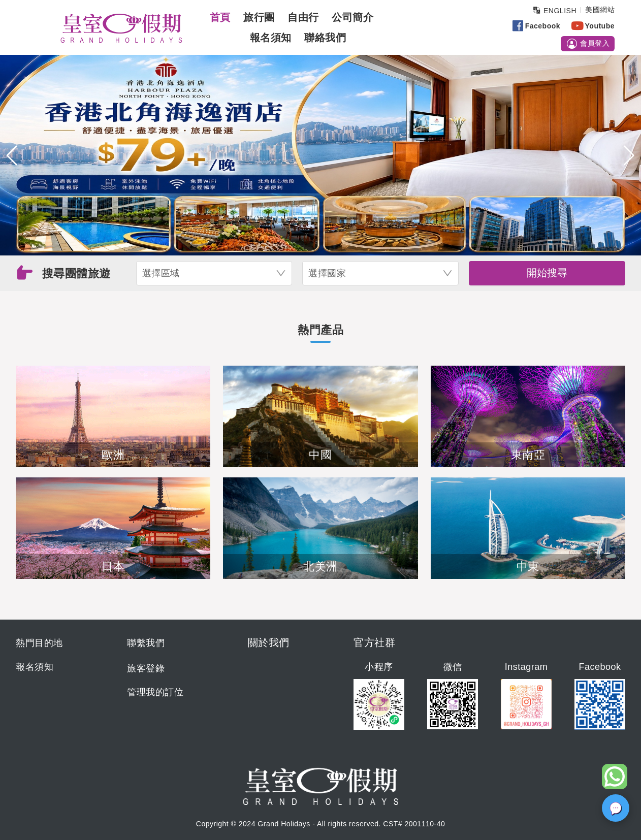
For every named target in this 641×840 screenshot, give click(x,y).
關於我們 (269, 642)
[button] (12, 155)
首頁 (220, 17)
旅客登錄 (146, 668)
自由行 (303, 17)
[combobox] (214, 273)
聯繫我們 (146, 643)
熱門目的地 (39, 643)
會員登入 (588, 44)
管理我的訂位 (155, 692)
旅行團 (259, 17)
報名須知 (271, 38)
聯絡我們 (325, 38)
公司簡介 (352, 17)
